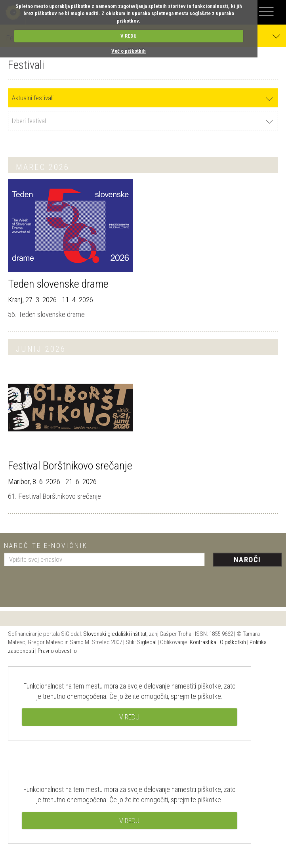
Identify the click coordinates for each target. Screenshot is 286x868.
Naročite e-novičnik (46, 546)
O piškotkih (233, 642)
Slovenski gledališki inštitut (115, 634)
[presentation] (64, 584)
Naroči (247, 560)
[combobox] (143, 98)
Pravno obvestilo (57, 651)
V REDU (129, 36)
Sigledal (147, 642)
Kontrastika (203, 642)
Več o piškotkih (129, 51)
